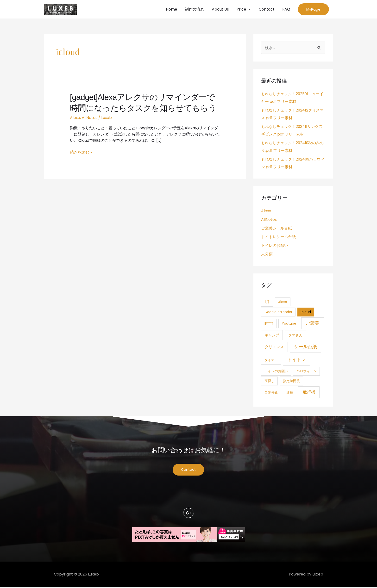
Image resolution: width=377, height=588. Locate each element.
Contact (267, 9)
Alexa (75, 118)
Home (172, 9)
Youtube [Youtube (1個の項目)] (289, 324)
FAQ (286, 9)
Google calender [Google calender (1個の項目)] (278, 312)
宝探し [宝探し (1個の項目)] (270, 381)
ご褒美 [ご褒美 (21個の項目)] (312, 324)
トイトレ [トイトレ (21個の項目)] (296, 360)
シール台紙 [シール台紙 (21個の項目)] (305, 347)
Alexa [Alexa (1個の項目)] (283, 302)
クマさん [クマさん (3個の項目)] (295, 336)
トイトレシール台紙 (278, 237)
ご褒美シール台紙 (276, 229)
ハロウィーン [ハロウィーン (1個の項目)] (307, 371)
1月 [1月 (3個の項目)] (267, 302)
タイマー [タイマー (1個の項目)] (271, 360)
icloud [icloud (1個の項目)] (306, 312)
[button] (313, 9)
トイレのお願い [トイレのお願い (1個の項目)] (276, 371)
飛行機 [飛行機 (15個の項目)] (309, 393)
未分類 (267, 255)
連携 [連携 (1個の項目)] (290, 393)
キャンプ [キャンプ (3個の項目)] (272, 336)
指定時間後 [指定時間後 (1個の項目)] (291, 381)
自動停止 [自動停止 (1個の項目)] (271, 393)
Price (241, 9)
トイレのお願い (275, 246)
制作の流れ (195, 9)
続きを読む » (81, 153)
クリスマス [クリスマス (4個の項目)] (274, 347)
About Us (220, 9)
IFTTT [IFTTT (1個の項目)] (269, 324)
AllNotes (90, 118)
